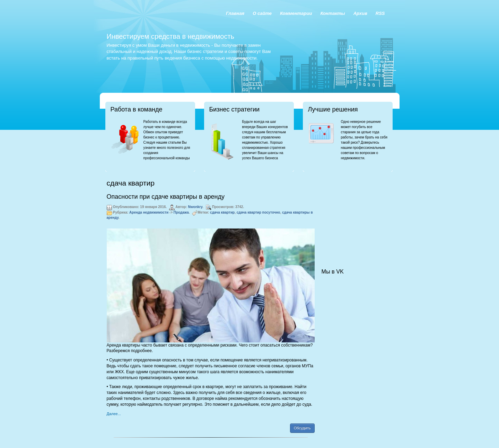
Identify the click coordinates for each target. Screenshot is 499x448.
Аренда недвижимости (149, 212)
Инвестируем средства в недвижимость (170, 36)
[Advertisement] (356, 213)
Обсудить (302, 428)
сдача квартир (222, 212)
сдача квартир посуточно (259, 212)
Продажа (181, 212)
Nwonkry (195, 207)
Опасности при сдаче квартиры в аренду (166, 197)
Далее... (114, 414)
